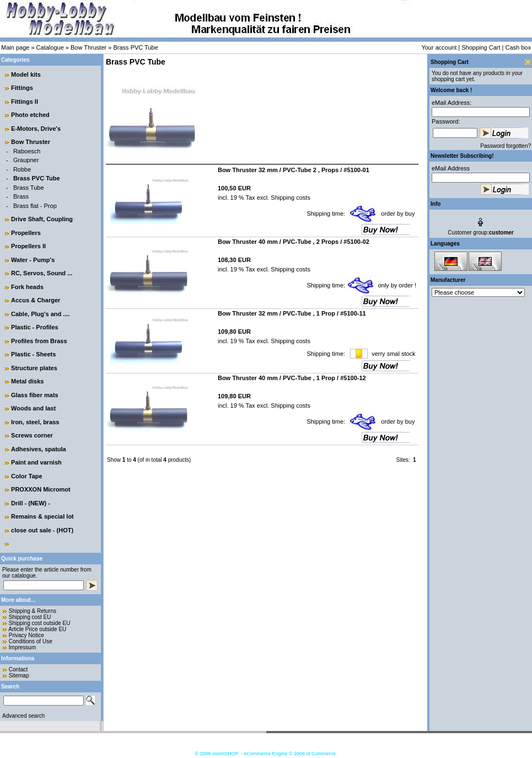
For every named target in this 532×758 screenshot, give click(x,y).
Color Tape (27, 476)
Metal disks (27, 381)
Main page (15, 47)
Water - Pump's (33, 260)
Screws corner (32, 435)
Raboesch (27, 151)
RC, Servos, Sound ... (42, 273)
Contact (18, 669)
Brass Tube (29, 188)
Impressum (22, 647)
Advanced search (23, 716)
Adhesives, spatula (39, 449)
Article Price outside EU (37, 629)
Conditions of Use (31, 641)
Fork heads (27, 287)
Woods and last (33, 408)
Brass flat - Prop (35, 206)
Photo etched (30, 115)
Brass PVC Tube (135, 47)
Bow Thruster (88, 47)
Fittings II (25, 102)
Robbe (22, 169)
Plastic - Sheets (33, 354)
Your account (439, 47)
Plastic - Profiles (35, 327)
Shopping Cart (481, 47)
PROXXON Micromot (41, 489)
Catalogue (50, 47)
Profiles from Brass (39, 341)
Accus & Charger (36, 300)
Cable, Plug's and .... (41, 314)
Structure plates (34, 368)
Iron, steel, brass (35, 422)
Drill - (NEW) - (31, 503)
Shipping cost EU (30, 617)
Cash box (518, 47)
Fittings (22, 88)
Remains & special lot (42, 516)
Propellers (26, 233)
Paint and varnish (36, 462)
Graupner (26, 160)
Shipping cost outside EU (40, 623)
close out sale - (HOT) (42, 530)
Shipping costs (290, 197)
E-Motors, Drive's (36, 129)
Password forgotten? (506, 146)
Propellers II (28, 246)
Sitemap (19, 676)
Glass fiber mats (35, 395)
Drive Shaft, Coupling (42, 219)
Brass (21, 196)
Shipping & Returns (33, 611)
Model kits (26, 74)
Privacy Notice (26, 635)
